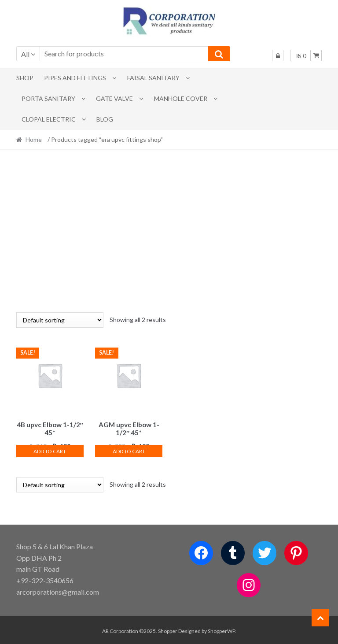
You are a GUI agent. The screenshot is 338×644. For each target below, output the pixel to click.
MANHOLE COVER (181, 98)
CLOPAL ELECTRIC (49, 119)
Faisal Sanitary (153, 78)
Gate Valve (114, 98)
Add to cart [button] (50, 450)
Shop (25, 78)
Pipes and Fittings (75, 78)
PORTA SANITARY (48, 98)
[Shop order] (60, 320)
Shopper (168, 629)
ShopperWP (221, 629)
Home (34, 139)
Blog (105, 119)
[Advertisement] (169, 231)
